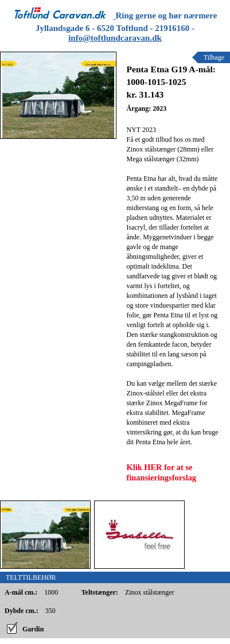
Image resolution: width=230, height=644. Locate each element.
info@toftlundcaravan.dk (115, 38)
